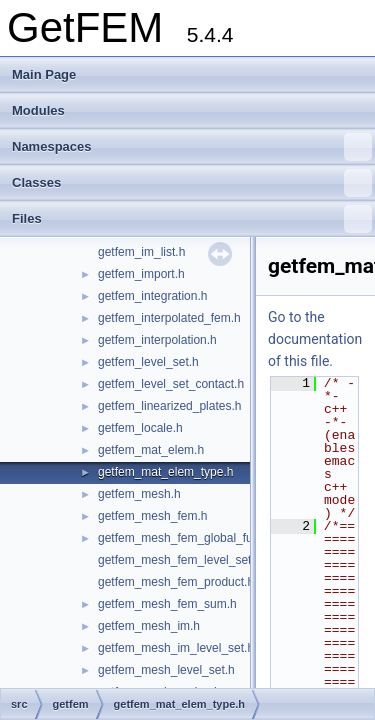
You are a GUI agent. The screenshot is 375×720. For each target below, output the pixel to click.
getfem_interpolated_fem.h (169, 318)
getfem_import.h (141, 274)
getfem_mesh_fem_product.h (176, 582)
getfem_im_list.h (141, 252)
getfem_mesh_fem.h (152, 516)
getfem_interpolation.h (157, 340)
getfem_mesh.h (139, 494)
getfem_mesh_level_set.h (166, 670)
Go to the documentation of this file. (315, 339)
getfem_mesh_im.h (149, 626)
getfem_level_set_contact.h (171, 384)
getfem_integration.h (152, 296)
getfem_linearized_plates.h (169, 406)
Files (192, 219)
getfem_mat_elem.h (151, 450)
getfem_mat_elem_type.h (165, 472)
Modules (38, 110)
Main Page (44, 74)
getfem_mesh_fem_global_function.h (196, 538)
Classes (192, 183)
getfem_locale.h (140, 428)
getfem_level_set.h (148, 362)
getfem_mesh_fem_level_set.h (179, 560)
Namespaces (192, 147)
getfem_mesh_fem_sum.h (167, 604)
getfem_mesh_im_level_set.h (176, 648)
